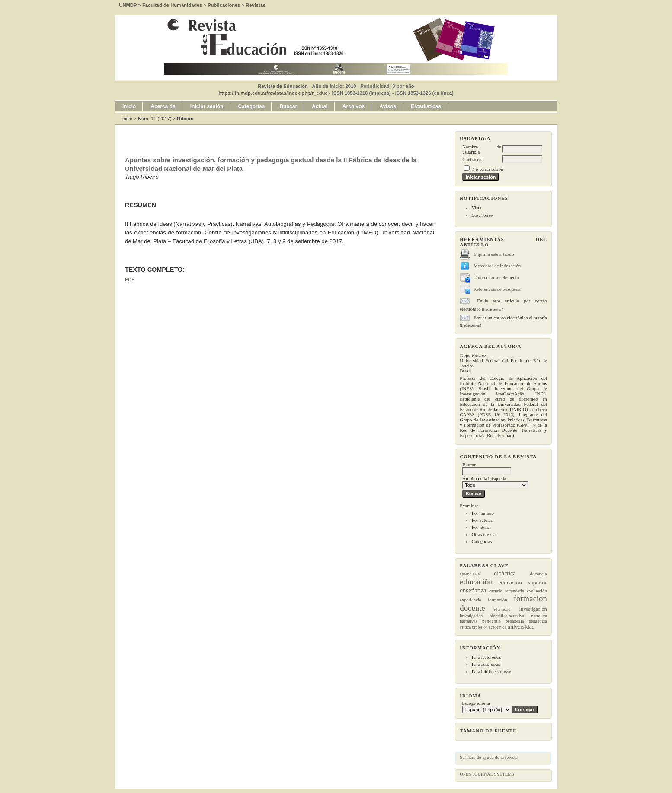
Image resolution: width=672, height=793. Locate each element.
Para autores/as (486, 664)
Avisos (388, 106)
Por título (481, 527)
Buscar (288, 106)
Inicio (129, 106)
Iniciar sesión (207, 106)
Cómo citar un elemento (496, 277)
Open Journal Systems (487, 774)
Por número (483, 513)
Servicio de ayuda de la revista (489, 757)
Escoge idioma (476, 703)
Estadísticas (426, 106)
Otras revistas (485, 534)
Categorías (482, 541)
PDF (130, 279)
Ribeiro (185, 119)
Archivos (354, 106)
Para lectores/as (486, 657)
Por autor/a (482, 520)
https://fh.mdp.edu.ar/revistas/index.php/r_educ (273, 93)
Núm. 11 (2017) (155, 119)
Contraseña (473, 159)
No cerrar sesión (488, 169)
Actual (320, 106)
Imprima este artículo (494, 254)
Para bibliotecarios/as (492, 671)
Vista (477, 208)
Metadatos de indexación (497, 266)
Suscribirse (482, 215)
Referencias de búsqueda (497, 289)
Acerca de (163, 106)
